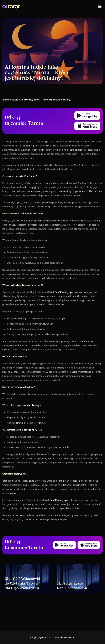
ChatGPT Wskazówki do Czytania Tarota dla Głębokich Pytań (22, 584)
